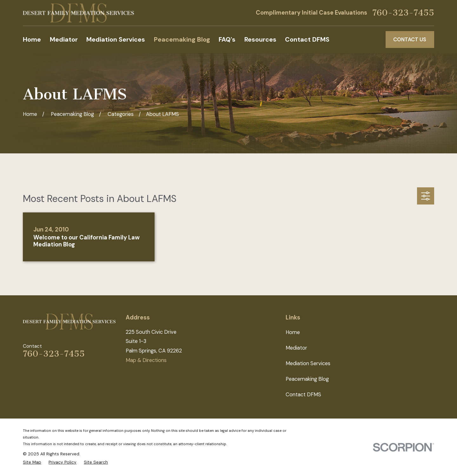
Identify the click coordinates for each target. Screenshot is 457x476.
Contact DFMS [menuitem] (307, 39)
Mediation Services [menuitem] (116, 39)
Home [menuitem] (32, 39)
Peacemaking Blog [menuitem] (182, 39)
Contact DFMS (303, 395)
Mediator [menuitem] (64, 39)
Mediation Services (308, 363)
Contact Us (410, 40)
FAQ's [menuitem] (227, 39)
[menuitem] (32, 462)
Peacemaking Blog (307, 379)
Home (293, 332)
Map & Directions (146, 360)
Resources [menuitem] (260, 39)
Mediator (296, 348)
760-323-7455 (403, 13)
